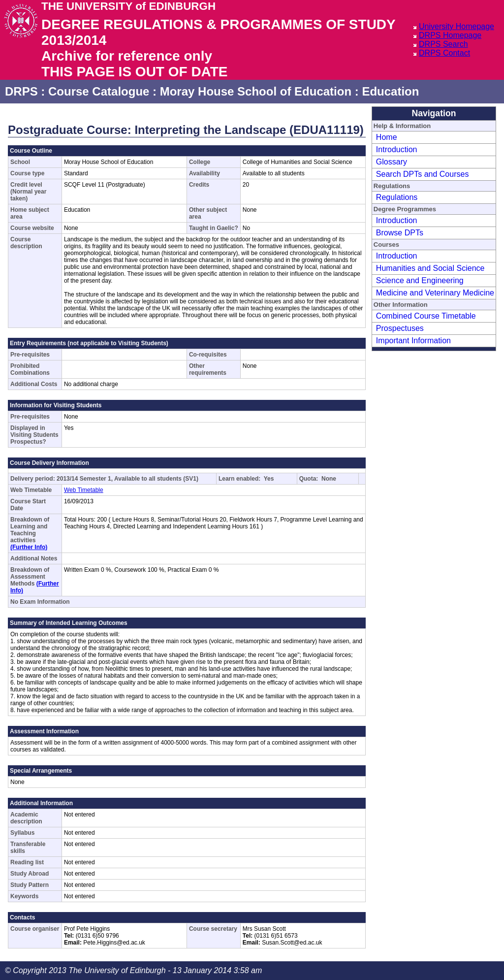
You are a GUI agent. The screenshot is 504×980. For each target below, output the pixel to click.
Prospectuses (400, 328)
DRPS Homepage (450, 35)
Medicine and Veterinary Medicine (435, 293)
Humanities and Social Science (430, 268)
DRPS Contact (444, 53)
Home (387, 137)
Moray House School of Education (256, 91)
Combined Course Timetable (426, 316)
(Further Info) (29, 547)
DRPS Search (443, 44)
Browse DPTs (400, 233)
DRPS (21, 91)
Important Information (413, 341)
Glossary (392, 162)
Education (390, 91)
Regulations (397, 197)
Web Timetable (84, 490)
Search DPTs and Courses (423, 174)
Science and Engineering (420, 280)
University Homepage (457, 26)
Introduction (397, 149)
